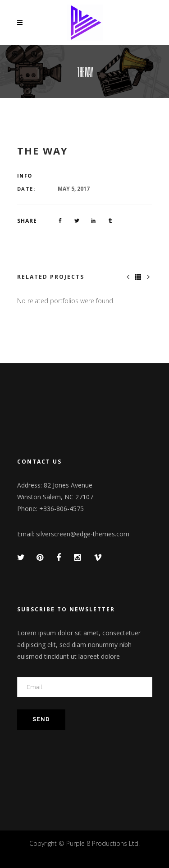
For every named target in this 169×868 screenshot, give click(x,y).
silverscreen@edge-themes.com (83, 534)
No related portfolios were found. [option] (66, 301)
